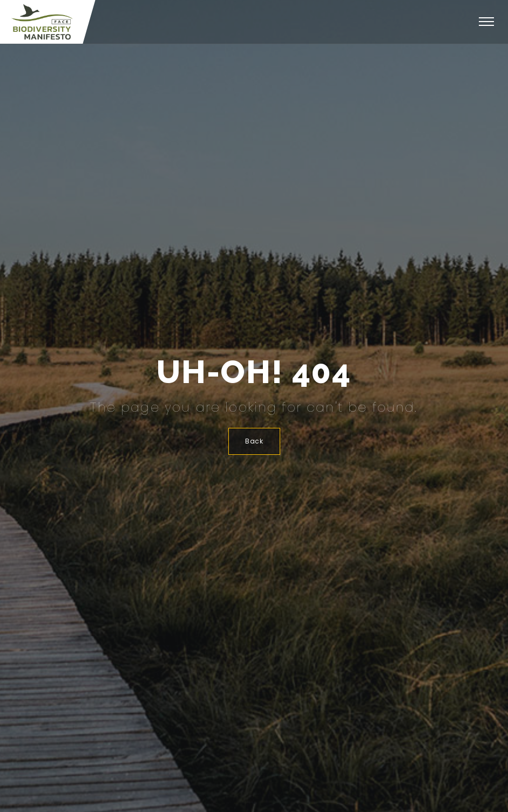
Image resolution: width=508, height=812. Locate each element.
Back (254, 441)
